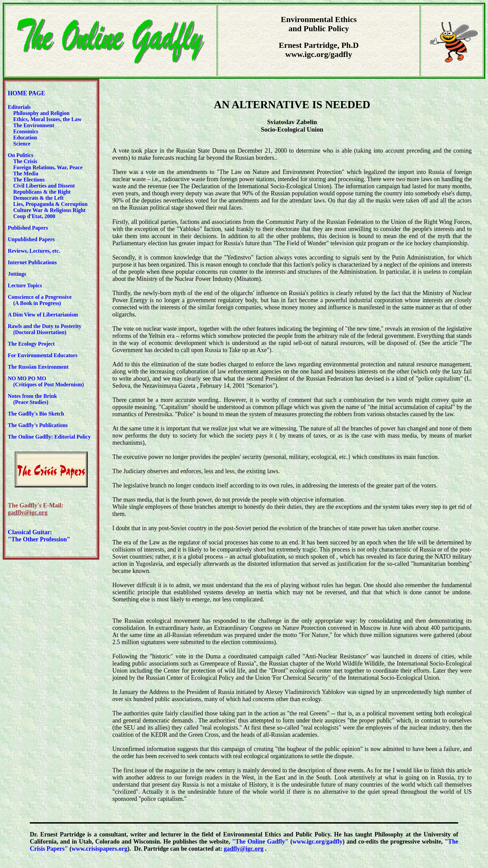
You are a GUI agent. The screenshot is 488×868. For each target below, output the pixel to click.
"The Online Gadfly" (260, 842)
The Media (26, 173)
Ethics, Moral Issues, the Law (47, 119)
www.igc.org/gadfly (318, 842)
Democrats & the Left (38, 198)
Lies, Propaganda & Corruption (50, 204)
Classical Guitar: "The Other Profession (37, 536)
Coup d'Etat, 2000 (34, 216)
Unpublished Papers (31, 239)
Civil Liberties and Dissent (43, 186)
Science (22, 144)
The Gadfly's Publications (38, 425)
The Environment (34, 125)
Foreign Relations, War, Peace (48, 167)
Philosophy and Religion (41, 113)
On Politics (21, 155)
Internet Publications (32, 262)
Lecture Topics (25, 285)
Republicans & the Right (42, 192)
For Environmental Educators (43, 355)
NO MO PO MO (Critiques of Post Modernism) (46, 381)
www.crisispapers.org (99, 849)
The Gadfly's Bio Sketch (36, 414)
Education (24, 138)
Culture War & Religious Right (49, 210)
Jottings (17, 274)
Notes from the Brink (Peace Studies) (32, 399)
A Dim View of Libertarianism (43, 315)
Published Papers (28, 228)
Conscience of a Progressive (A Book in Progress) (40, 300)
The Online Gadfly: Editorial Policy (49, 437)
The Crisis (25, 161)
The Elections (29, 180)
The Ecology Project (31, 344)
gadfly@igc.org (243, 849)
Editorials (19, 107)
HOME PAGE (26, 93)
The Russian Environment (38, 367)
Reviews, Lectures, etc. (35, 251)
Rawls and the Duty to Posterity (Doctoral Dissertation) (45, 329)
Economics (25, 131)
